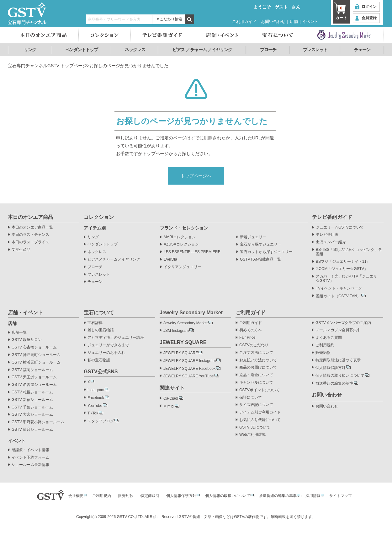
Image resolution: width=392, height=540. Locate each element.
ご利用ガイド (244, 22)
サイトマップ (341, 496)
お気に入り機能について (260, 420)
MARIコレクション (180, 237)
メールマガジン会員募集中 (338, 330)
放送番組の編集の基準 (334, 383)
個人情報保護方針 (331, 368)
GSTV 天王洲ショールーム (34, 377)
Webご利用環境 (252, 435)
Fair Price (247, 338)
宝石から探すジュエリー (261, 244)
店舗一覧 (19, 333)
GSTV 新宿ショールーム (32, 400)
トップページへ (196, 176)
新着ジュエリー (253, 237)
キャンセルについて (256, 383)
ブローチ (268, 50)
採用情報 (313, 496)
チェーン (362, 50)
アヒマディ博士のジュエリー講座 (116, 338)
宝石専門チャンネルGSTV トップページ (47, 66)
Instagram (96, 390)
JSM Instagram (176, 331)
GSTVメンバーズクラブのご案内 (343, 323)
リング (30, 50)
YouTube (95, 406)
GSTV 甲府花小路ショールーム (38, 422)
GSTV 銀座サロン (27, 340)
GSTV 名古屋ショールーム (34, 385)
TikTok (93, 413)
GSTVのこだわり (254, 345)
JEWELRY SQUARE (181, 353)
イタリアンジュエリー (183, 267)
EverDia (170, 259)
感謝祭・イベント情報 (30, 450)
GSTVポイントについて (260, 390)
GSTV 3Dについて (255, 427)
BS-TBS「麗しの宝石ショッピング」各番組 (349, 252)
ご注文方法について (256, 353)
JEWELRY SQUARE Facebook (189, 369)
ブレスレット (315, 50)
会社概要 (76, 496)
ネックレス (135, 50)
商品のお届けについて (258, 367)
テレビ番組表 (327, 235)
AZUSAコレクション (181, 244)
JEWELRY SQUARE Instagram (190, 361)
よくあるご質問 (329, 338)
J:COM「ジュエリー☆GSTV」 (342, 269)
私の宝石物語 (99, 360)
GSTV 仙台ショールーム (32, 430)
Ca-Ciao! (171, 398)
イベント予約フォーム (30, 458)
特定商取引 (150, 496)
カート (341, 13)
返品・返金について (256, 375)
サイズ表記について (256, 405)
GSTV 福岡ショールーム (32, 370)
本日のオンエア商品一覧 (32, 227)
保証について (251, 398)
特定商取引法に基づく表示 (338, 360)
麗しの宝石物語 (101, 330)
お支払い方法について (258, 360)
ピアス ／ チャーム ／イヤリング (202, 50)
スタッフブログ (101, 421)
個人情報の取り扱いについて (340, 375)
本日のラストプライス (30, 242)
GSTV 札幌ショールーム (32, 392)
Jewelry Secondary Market (185, 323)
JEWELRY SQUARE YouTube (189, 376)
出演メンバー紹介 (331, 242)
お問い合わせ (273, 22)
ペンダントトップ (82, 50)
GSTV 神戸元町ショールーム (36, 355)
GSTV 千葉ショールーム (32, 407)
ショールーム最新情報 (30, 465)
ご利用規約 (325, 345)
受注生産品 (21, 250)
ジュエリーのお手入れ (106, 353)
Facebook (96, 398)
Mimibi (169, 406)
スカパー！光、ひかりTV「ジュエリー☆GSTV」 (348, 279)
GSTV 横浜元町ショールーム (36, 362)
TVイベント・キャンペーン (339, 288)
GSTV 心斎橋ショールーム (34, 347)
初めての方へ (251, 330)
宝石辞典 (95, 323)
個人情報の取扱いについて (228, 496)
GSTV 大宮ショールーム (32, 415)
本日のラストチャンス (30, 235)
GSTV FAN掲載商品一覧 (260, 259)
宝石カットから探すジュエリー (266, 252)
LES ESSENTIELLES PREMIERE (192, 252)
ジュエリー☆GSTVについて (340, 227)
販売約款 (323, 353)
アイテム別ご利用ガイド (260, 412)
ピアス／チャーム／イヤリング (114, 259)
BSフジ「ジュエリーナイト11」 (343, 262)
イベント (310, 22)
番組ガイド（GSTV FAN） (338, 296)
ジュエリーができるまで (108, 345)
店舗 (294, 22)
